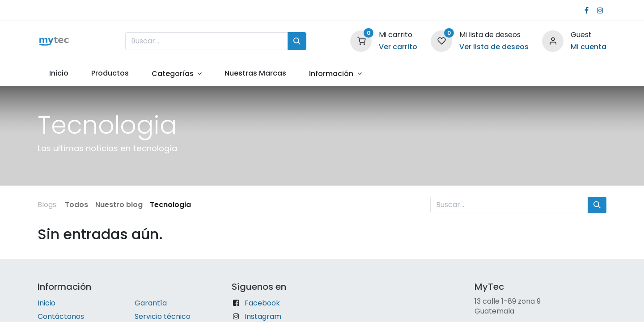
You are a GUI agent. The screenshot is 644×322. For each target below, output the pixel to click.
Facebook (262, 303)
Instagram (263, 316)
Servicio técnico (163, 316)
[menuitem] (59, 73)
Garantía (151, 303)
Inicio (47, 303)
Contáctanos (61, 316)
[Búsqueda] (297, 41)
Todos (76, 205)
